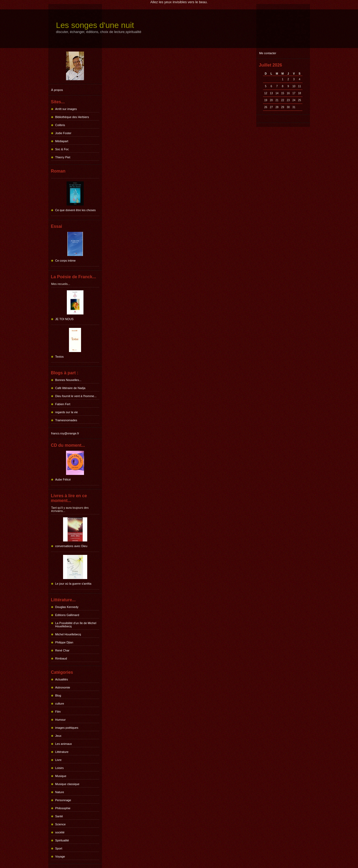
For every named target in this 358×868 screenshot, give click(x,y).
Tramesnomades (66, 420)
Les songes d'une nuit (95, 25)
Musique (61, 776)
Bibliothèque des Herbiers (72, 117)
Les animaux (64, 744)
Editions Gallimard (67, 615)
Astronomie (63, 687)
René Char (62, 650)
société (60, 832)
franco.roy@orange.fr (65, 433)
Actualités (62, 679)
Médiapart (62, 141)
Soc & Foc (62, 149)
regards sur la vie (67, 412)
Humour (61, 720)
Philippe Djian (64, 642)
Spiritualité (62, 840)
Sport (59, 848)
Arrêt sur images (66, 109)
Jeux (58, 736)
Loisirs (60, 768)
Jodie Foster (63, 133)
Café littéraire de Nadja (70, 388)
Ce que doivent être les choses (76, 210)
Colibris (60, 125)
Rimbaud (61, 658)
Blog (58, 695)
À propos (57, 90)
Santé (59, 816)
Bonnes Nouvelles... (68, 380)
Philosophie (63, 808)
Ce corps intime (65, 261)
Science (61, 824)
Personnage (63, 800)
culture (60, 704)
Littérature (62, 752)
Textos (60, 357)
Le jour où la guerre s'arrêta (73, 584)
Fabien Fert (63, 404)
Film (58, 712)
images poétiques (67, 728)
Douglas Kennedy (67, 607)
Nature (60, 792)
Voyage (60, 856)
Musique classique (67, 784)
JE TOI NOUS (65, 319)
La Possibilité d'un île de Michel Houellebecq (76, 625)
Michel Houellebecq (68, 634)
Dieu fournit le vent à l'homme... (76, 396)
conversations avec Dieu (71, 546)
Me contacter (268, 53)
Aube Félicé (63, 479)
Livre (59, 760)
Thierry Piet (63, 157)
